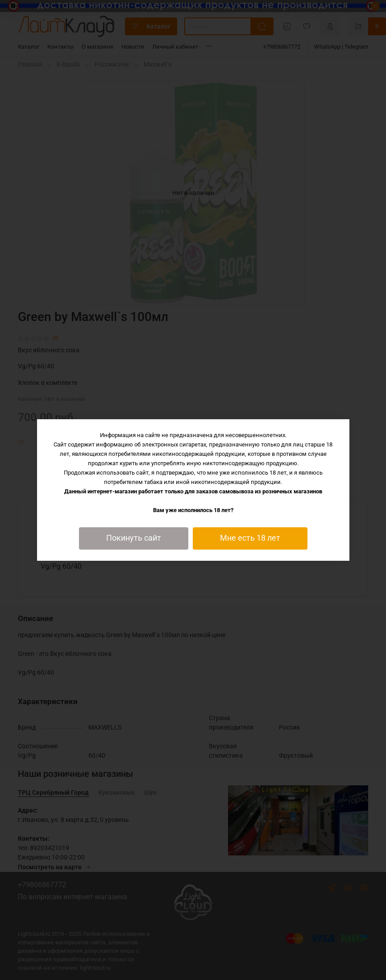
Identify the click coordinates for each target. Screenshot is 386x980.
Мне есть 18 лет (250, 538)
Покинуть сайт (134, 538)
